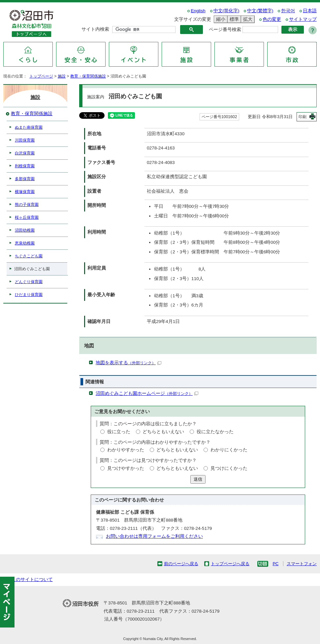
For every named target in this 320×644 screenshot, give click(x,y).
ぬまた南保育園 (29, 127)
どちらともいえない (163, 432)
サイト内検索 (95, 29)
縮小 (220, 19)
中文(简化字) (226, 11)
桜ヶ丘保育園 (27, 217)
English (198, 11)
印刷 (303, 117)
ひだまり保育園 (29, 295)
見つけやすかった (126, 468)
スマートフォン (302, 564)
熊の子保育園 (27, 205)
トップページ (41, 76)
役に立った (119, 432)
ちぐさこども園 (29, 256)
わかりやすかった (126, 450)
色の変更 (272, 19)
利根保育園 (25, 166)
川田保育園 (25, 140)
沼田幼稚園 (25, 230)
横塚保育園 (25, 192)
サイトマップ (303, 19)
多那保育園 (25, 179)
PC (275, 564)
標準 (233, 19)
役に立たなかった (215, 432)
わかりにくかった (229, 450)
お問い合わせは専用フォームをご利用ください (154, 536)
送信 (198, 479)
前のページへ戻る (181, 564)
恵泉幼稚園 (25, 243)
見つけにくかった (229, 468)
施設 (62, 76)
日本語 (310, 11)
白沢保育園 (25, 153)
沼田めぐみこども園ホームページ (147, 393)
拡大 (247, 19)
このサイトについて (32, 580)
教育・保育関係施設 (88, 76)
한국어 (288, 11)
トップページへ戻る (230, 564)
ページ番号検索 (225, 30)
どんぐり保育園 (29, 282)
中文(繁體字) (260, 11)
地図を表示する (128, 363)
